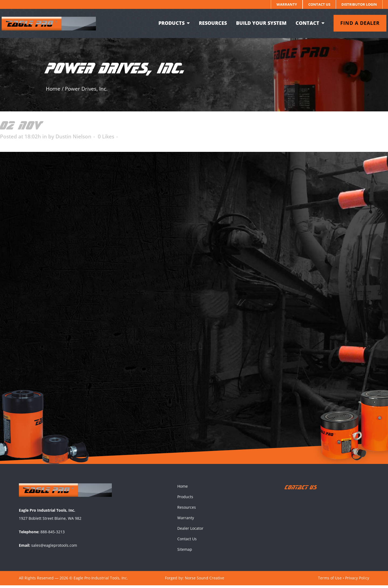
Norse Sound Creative (205, 581)
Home (53, 89)
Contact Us (319, 4)
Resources (187, 510)
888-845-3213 (53, 534)
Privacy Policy (357, 581)
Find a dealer (356, 23)
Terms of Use (330, 581)
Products (185, 499)
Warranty (287, 4)
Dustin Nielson (73, 136)
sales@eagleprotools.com (54, 548)
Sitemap (185, 552)
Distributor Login (359, 4)
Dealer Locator (190, 531)
